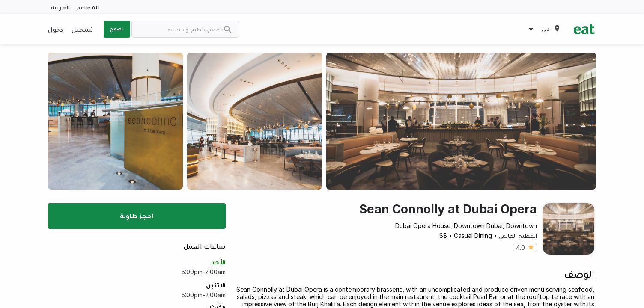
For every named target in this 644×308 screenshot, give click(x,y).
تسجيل (82, 29)
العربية (60, 7)
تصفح (117, 29)
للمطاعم (88, 7)
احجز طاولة (137, 216)
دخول (55, 29)
